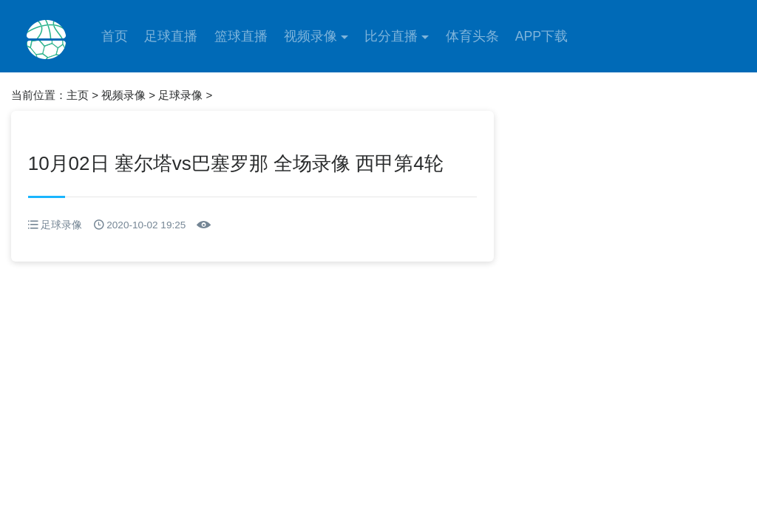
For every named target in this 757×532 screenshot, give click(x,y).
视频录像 (310, 36)
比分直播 (391, 36)
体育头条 (472, 36)
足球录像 (180, 95)
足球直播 (171, 36)
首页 (115, 36)
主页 (78, 95)
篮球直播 (241, 36)
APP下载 (542, 36)
